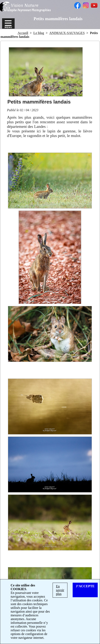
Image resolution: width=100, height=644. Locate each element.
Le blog (39, 33)
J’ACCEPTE (85, 586)
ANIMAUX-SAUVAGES (67, 33)
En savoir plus (60, 590)
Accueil (23, 33)
